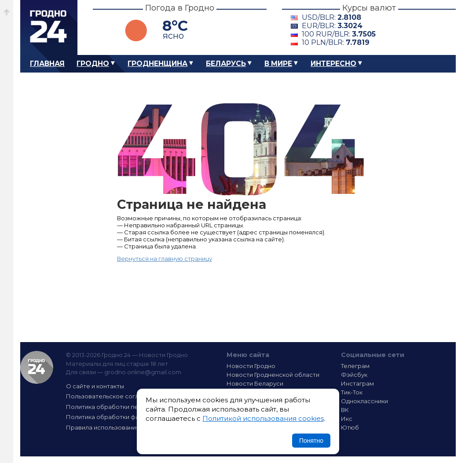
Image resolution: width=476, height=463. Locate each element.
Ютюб (350, 427)
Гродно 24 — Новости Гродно (37, 367)
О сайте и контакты (95, 386)
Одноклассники (364, 401)
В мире (278, 64)
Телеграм (355, 366)
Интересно (333, 64)
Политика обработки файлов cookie (121, 417)
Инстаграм (357, 383)
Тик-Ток (352, 392)
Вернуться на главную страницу (165, 259)
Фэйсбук (354, 375)
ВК (345, 410)
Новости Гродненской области (273, 375)
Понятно (311, 441)
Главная (47, 64)
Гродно (93, 64)
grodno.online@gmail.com (143, 372)
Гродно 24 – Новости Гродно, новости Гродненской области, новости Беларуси (49, 27)
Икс (347, 419)
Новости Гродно (251, 366)
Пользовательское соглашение (114, 396)
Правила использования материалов (122, 427)
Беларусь (226, 64)
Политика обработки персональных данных (132, 407)
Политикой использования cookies (263, 418)
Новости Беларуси (255, 383)
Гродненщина (157, 64)
